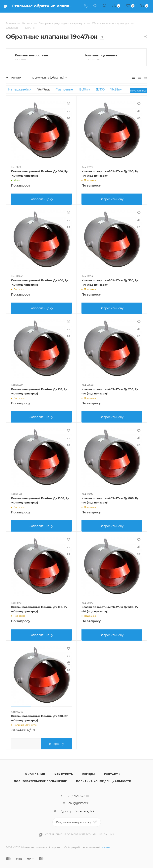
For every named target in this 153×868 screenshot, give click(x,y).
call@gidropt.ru (79, 801)
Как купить (64, 772)
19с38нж (116, 89)
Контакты (112, 772)
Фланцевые (64, 89)
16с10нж (84, 89)
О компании (35, 772)
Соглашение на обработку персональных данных (80, 832)
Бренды (89, 772)
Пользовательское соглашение (40, 779)
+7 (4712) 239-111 (77, 794)
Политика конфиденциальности (104, 779)
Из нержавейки (20, 89)
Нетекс (106, 845)
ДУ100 (100, 89)
